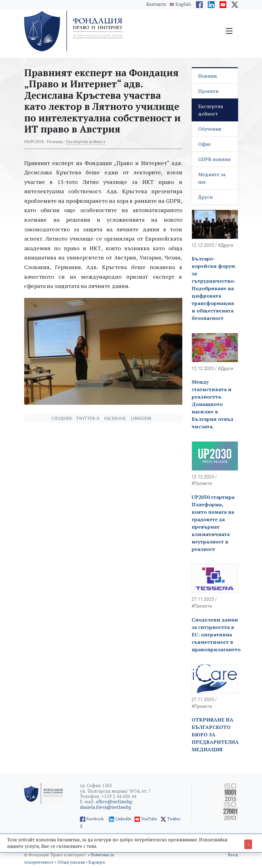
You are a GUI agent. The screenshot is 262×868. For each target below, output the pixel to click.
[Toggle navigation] (229, 31)
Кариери (97, 862)
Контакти (156, 4)
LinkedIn (123, 819)
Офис (205, 144)
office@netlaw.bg (114, 802)
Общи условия (71, 862)
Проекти (208, 91)
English (183, 4)
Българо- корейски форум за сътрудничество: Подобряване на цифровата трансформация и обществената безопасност (213, 288)
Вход (233, 855)
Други (205, 197)
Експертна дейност (86, 142)
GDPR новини (214, 159)
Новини (207, 76)
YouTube (149, 819)
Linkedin (141, 418)
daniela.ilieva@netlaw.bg (106, 807)
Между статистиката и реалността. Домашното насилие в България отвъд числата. (213, 404)
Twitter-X (88, 418)
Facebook (115, 418)
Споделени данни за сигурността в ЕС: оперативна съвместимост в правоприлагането (216, 635)
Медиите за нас (212, 178)
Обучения (210, 129)
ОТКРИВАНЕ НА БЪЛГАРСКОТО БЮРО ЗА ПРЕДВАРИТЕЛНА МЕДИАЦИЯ (215, 735)
